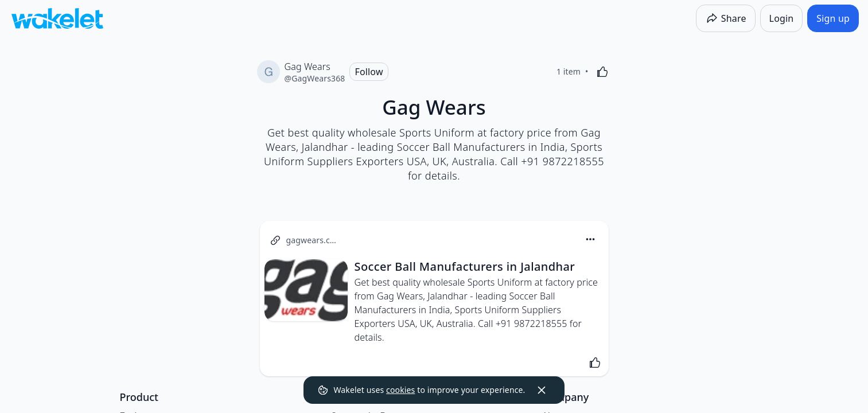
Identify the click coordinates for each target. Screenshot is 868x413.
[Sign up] (833, 18)
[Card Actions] (590, 239)
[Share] (726, 18)
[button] (590, 240)
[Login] (782, 18)
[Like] (602, 72)
